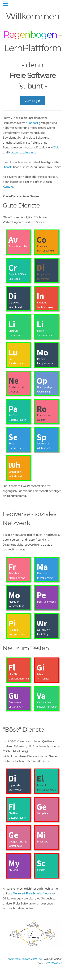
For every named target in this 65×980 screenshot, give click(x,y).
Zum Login (33, 101)
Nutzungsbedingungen (23, 152)
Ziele (56, 147)
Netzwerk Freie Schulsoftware (26, 959)
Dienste (8, 167)
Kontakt (8, 186)
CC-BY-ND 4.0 (54, 963)
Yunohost (32, 123)
